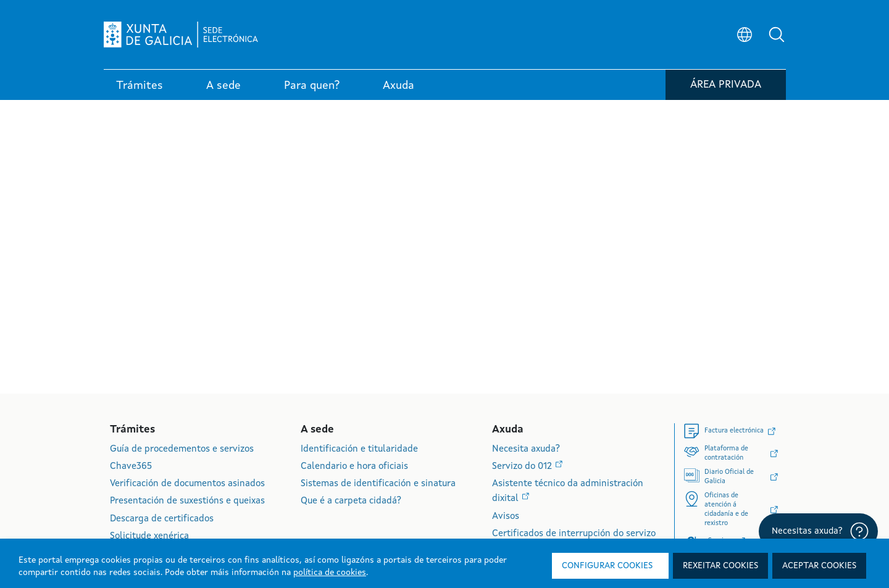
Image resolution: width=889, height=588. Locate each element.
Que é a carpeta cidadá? (351, 501)
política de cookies (330, 573)
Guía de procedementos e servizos (182, 449)
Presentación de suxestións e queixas (187, 501)
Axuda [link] (399, 86)
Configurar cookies (607, 566)
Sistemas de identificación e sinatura (378, 484)
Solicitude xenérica (149, 536)
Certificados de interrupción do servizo (574, 534)
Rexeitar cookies (720, 566)
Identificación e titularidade (359, 449)
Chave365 (131, 467)
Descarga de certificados (162, 519)
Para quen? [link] (312, 86)
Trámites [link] (140, 86)
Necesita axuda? (526, 449)
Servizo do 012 (523, 467)
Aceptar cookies (819, 566)
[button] (777, 35)
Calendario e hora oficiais (354, 467)
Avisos (506, 517)
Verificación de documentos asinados (187, 484)
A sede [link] (223, 86)
